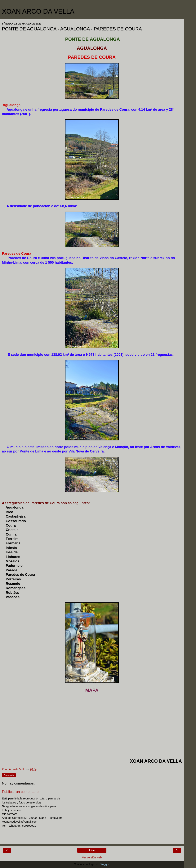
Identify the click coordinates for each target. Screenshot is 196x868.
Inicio (92, 850)
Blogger (105, 864)
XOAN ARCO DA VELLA (38, 11)
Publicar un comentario (20, 792)
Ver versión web (92, 857)
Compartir (9, 775)
